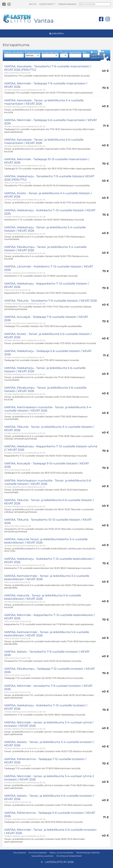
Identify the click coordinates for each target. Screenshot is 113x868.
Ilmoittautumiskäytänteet (69, 856)
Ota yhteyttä (20, 853)
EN (31, 4)
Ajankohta (75, 54)
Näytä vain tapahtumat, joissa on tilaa (98, 55)
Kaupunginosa (50, 54)
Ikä (86, 54)
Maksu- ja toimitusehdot (61, 853)
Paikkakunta (33, 54)
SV (35, 4)
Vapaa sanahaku (14, 54)
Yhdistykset (47, 4)
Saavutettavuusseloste (42, 856)
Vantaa (44, 21)
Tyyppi (64, 54)
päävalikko (56, 33)
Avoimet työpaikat (38, 853)
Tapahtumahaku (67, 4)
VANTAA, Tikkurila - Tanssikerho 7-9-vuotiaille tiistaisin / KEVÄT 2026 (51, 301)
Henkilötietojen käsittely (88, 853)
